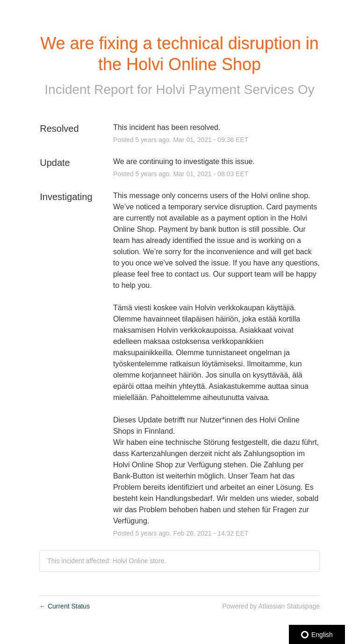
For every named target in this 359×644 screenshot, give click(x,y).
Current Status (65, 606)
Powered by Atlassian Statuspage (271, 606)
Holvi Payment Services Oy (235, 89)
